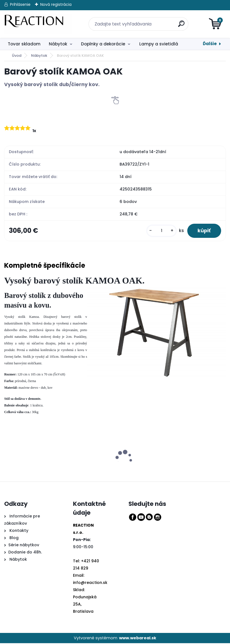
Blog (13, 539)
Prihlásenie (20, 4)
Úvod (17, 56)
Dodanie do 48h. (25, 553)
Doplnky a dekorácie (103, 44)
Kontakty (19, 531)
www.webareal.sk (138, 638)
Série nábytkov (24, 545)
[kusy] (160, 231)
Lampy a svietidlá (159, 44)
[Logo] (38, 24)
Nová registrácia (56, 4)
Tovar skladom (24, 44)
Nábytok (58, 44)
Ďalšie (210, 44)
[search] (178, 21)
